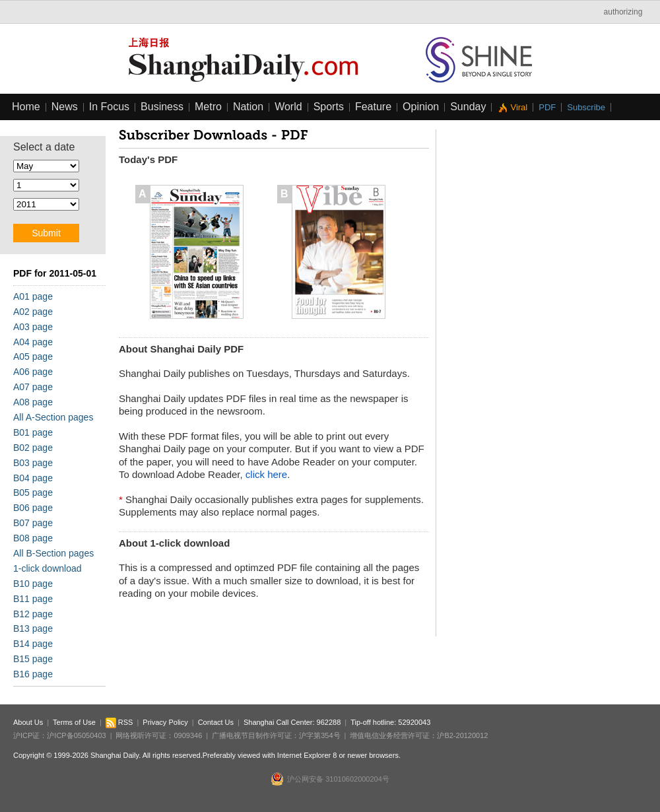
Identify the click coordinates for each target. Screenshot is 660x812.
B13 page (33, 628)
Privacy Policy (165, 722)
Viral (519, 107)
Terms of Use (74, 722)
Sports (329, 107)
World (288, 107)
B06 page (33, 508)
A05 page (33, 356)
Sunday (468, 107)
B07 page (33, 523)
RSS (119, 722)
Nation (248, 107)
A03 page (33, 327)
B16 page (33, 674)
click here (266, 474)
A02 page (33, 312)
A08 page (33, 402)
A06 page (33, 372)
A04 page (33, 342)
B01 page (33, 432)
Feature (373, 107)
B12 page (33, 614)
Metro (208, 107)
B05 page (33, 492)
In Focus (109, 107)
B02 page (33, 448)
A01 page (33, 296)
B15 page (33, 659)
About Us (28, 722)
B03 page (33, 463)
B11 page (33, 599)
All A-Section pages (53, 417)
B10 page (33, 584)
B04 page (33, 478)
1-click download (48, 568)
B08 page (33, 538)
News (65, 107)
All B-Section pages (53, 553)
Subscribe (586, 107)
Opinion (421, 107)
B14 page (33, 644)
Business (162, 107)
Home (26, 107)
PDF (547, 107)
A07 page (33, 387)
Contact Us (216, 722)
